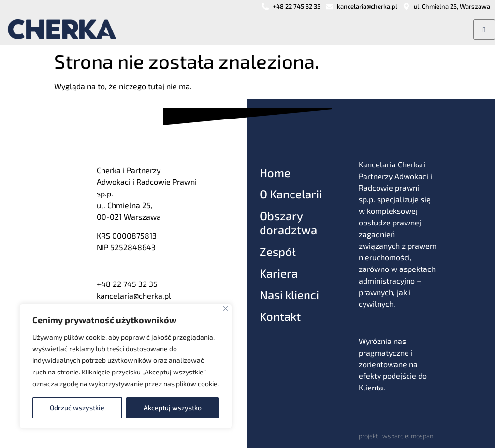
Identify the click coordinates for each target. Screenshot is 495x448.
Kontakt (280, 316)
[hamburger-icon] (484, 30)
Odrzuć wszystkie (77, 408)
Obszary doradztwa (288, 223)
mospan (422, 436)
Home (275, 172)
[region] (126, 366)
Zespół (278, 251)
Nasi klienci (289, 294)
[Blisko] (226, 308)
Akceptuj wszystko (173, 408)
